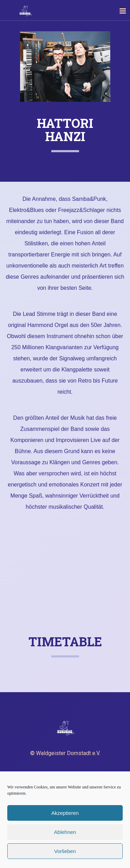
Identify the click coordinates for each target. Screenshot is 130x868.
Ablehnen (65, 832)
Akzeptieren (65, 813)
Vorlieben (65, 851)
